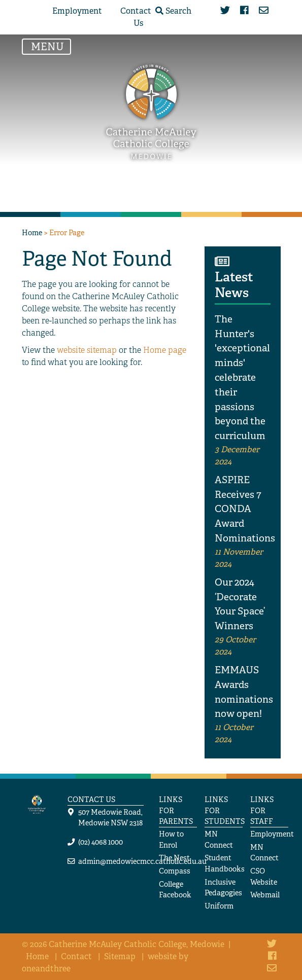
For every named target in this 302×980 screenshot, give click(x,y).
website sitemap (87, 350)
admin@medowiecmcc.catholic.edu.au (142, 861)
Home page (165, 350)
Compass (175, 871)
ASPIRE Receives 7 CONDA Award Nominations (245, 509)
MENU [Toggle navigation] (50, 46)
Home (32, 232)
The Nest (174, 858)
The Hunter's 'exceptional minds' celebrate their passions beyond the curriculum (242, 377)
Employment (77, 11)
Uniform (219, 906)
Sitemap (120, 956)
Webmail (265, 895)
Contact (76, 956)
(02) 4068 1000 (100, 842)
